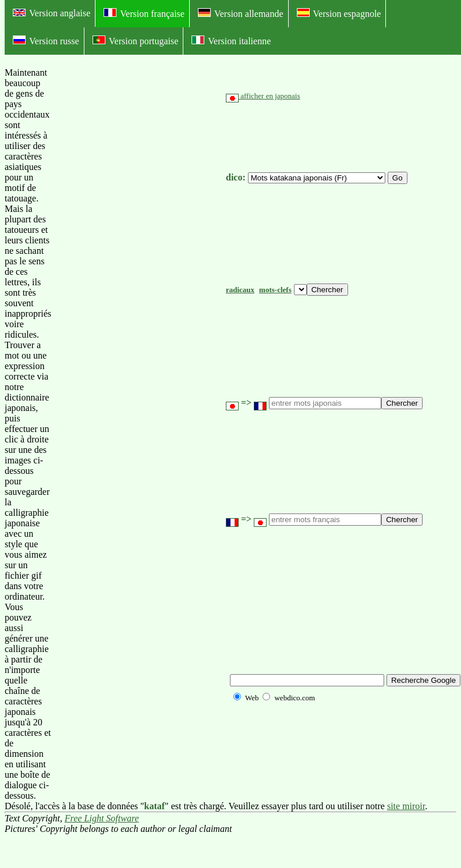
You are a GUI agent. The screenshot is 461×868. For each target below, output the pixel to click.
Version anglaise (52, 13)
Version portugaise (136, 41)
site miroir (406, 806)
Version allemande (241, 13)
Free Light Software (102, 818)
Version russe (46, 41)
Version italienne (231, 41)
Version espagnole (339, 13)
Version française (144, 13)
